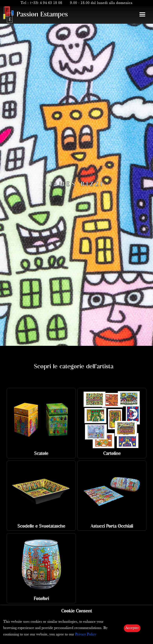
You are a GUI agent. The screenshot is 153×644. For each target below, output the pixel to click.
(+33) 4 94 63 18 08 (46, 3)
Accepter (132, 628)
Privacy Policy (86, 634)
